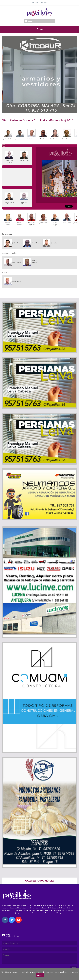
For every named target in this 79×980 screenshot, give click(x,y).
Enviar (74, 967)
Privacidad (44, 3)
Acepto (40, 975)
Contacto (34, 3)
